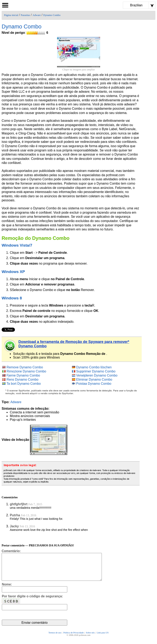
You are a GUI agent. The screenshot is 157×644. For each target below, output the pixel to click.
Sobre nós (90, 638)
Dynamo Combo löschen (94, 367)
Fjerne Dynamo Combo (23, 375)
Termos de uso (55, 638)
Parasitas (25, 15)
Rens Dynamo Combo (22, 380)
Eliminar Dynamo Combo (94, 380)
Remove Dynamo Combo (25, 367)
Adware (37, 15)
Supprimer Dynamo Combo (96, 371)
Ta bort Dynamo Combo (24, 384)
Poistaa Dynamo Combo (94, 384)
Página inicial (11, 15)
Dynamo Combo (52, 15)
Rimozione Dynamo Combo (26, 371)
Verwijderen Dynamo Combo (97, 375)
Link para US (103, 638)
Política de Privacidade (74, 638)
